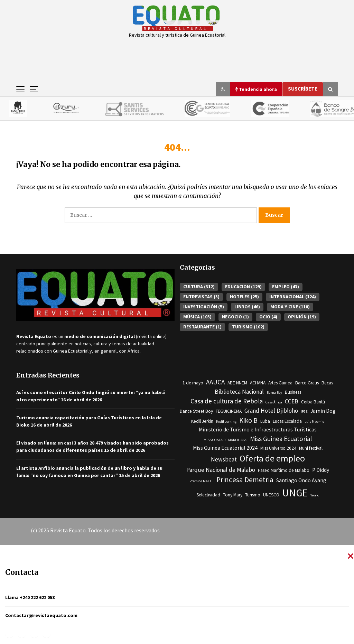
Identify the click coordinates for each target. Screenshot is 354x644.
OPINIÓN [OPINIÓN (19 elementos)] (302, 317)
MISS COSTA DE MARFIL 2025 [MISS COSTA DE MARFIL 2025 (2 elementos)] (225, 440)
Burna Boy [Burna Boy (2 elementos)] (274, 393)
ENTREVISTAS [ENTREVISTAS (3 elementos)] (201, 297)
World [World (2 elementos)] (315, 496)
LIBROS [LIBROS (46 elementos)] (247, 307)
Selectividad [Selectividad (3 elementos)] (208, 495)
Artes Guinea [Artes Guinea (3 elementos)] (280, 383)
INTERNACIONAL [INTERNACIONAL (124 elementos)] (293, 297)
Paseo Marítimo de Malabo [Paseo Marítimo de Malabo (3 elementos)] (284, 471)
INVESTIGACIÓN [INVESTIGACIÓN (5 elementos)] (204, 307)
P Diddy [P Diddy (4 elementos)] (321, 470)
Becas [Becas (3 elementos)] (327, 383)
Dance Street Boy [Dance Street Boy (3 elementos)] (196, 412)
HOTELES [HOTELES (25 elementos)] (244, 297)
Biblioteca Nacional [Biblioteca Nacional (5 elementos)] (239, 392)
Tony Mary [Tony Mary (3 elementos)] (233, 495)
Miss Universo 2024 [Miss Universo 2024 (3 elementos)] (278, 449)
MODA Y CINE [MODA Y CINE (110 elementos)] (290, 307)
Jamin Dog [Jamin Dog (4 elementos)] (323, 411)
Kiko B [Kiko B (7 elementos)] (248, 421)
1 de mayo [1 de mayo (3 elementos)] (193, 383)
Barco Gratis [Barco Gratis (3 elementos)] (307, 383)
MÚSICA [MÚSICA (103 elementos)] (197, 317)
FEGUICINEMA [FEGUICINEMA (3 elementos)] (229, 412)
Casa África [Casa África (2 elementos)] (274, 403)
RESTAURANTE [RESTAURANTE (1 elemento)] (202, 327)
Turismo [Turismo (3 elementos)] (253, 495)
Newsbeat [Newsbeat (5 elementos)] (224, 460)
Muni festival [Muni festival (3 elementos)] (311, 449)
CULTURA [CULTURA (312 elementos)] (199, 287)
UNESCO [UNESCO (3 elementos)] (271, 495)
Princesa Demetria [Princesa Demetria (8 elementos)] (245, 480)
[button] (223, 89)
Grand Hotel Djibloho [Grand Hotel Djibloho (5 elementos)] (271, 411)
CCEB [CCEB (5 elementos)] (292, 402)
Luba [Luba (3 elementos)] (265, 422)
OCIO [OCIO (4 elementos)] (268, 317)
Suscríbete (303, 89)
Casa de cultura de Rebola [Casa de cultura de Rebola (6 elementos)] (227, 401)
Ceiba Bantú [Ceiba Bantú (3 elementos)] (313, 402)
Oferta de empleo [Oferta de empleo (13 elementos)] (272, 459)
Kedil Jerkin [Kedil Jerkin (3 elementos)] (202, 422)
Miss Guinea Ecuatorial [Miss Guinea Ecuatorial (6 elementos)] (281, 439)
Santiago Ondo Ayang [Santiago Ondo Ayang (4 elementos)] (301, 481)
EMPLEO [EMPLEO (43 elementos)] (286, 287)
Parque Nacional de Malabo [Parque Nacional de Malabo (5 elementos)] (221, 470)
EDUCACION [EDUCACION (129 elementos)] (243, 287)
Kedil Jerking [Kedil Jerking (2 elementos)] (226, 422)
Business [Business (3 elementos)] (293, 393)
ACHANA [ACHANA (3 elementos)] (258, 383)
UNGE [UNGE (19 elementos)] (295, 493)
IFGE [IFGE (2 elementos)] (304, 412)
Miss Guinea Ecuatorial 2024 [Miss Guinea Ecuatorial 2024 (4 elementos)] (225, 448)
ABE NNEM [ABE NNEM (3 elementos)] (237, 383)
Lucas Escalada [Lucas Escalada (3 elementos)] (287, 422)
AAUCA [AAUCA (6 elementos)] (215, 382)
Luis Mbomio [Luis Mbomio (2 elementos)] (314, 422)
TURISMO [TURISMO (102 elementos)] (248, 327)
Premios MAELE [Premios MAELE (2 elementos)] (202, 481)
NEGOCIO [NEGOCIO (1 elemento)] (235, 317)
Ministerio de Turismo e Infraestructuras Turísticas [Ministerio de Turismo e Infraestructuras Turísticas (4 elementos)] (258, 430)
